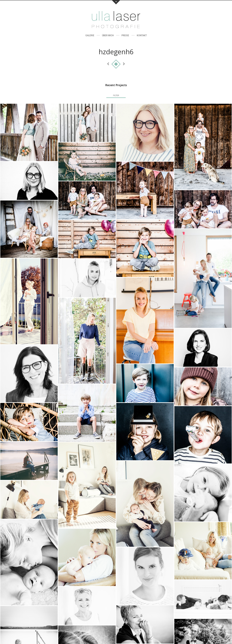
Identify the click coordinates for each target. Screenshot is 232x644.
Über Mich (108, 35)
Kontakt (142, 35)
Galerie (90, 35)
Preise (125, 35)
